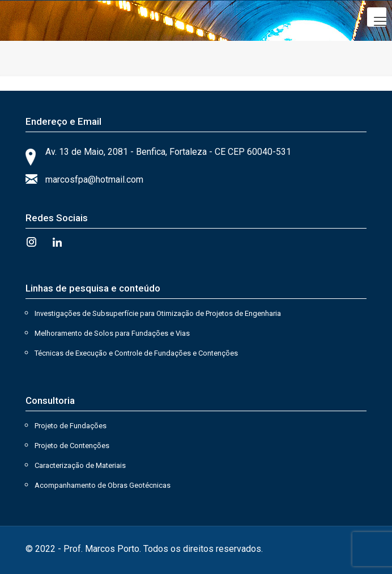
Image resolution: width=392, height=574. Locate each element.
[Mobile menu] (377, 17)
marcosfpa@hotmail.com (94, 180)
